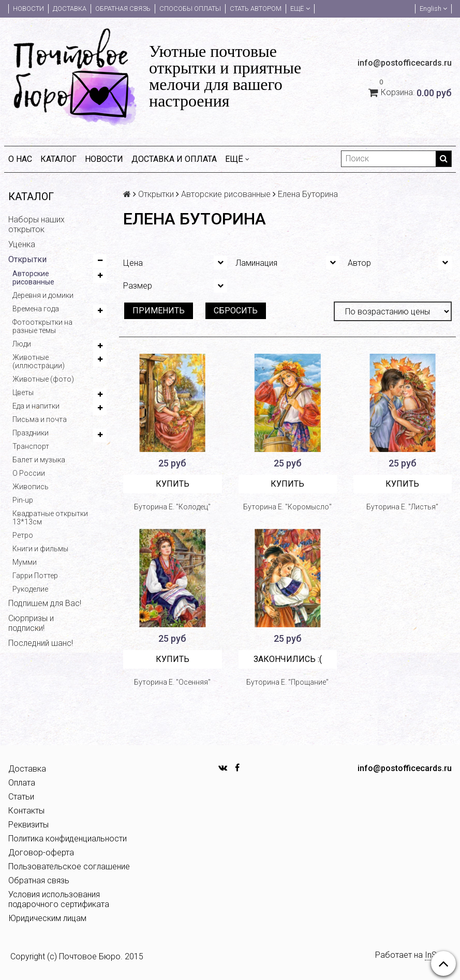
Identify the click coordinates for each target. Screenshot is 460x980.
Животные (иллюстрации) (39, 361)
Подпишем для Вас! (45, 603)
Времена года (36, 309)
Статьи (21, 797)
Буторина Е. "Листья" (402, 507)
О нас (20, 159)
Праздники (31, 433)
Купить (173, 484)
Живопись (31, 487)
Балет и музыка (39, 460)
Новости (28, 9)
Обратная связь (123, 9)
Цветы (23, 393)
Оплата (22, 783)
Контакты (26, 811)
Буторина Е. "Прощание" (287, 682)
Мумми (25, 562)
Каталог (58, 159)
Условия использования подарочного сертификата (59, 899)
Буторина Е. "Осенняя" (172, 682)
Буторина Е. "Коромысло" (287, 507)
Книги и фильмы (40, 549)
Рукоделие (30, 589)
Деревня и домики (43, 295)
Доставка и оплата (174, 159)
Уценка (22, 244)
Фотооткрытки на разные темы (42, 326)
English (433, 9)
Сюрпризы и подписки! (31, 623)
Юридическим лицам (47, 918)
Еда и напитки (36, 406)
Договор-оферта (41, 853)
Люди (22, 344)
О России (29, 473)
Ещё (300, 9)
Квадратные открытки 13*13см (50, 518)
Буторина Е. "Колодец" (172, 507)
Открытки (27, 259)
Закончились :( (288, 659)
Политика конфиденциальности (68, 839)
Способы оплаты (190, 9)
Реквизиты (28, 825)
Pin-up (23, 500)
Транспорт (31, 446)
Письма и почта (40, 419)
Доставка (70, 9)
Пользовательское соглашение (69, 866)
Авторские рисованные (33, 278)
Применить (159, 311)
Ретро (23, 535)
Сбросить (236, 311)
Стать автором (256, 9)
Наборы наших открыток (36, 224)
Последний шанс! (41, 643)
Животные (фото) (43, 379)
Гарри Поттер (35, 576)
